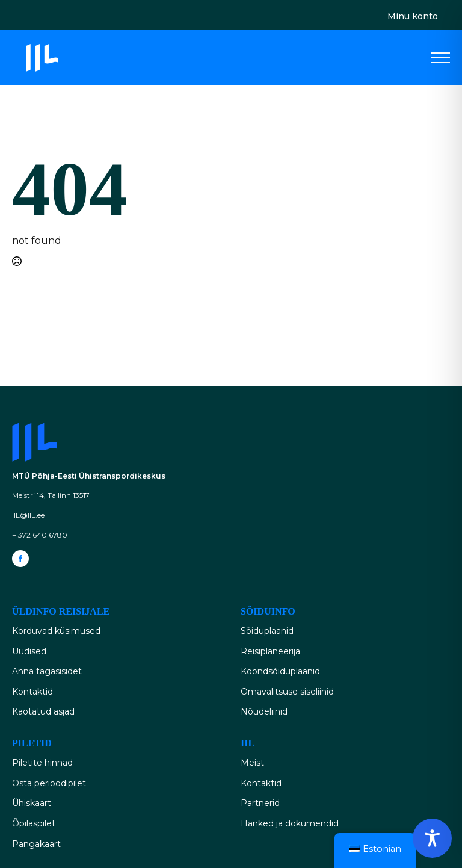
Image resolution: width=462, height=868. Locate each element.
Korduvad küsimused (56, 631)
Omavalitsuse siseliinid (287, 692)
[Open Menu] (440, 58)
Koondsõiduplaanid (280, 671)
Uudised (29, 651)
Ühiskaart (32, 803)
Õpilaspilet (34, 823)
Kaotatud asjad (43, 711)
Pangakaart (36, 844)
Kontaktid (32, 692)
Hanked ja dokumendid (290, 823)
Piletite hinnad (42, 763)
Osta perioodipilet (49, 783)
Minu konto (413, 16)
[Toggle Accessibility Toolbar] (432, 838)
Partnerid (260, 803)
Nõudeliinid (264, 711)
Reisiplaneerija (270, 651)
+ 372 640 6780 (40, 535)
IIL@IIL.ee (28, 515)
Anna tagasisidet (47, 671)
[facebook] (20, 559)
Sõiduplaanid (267, 631)
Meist (252, 763)
